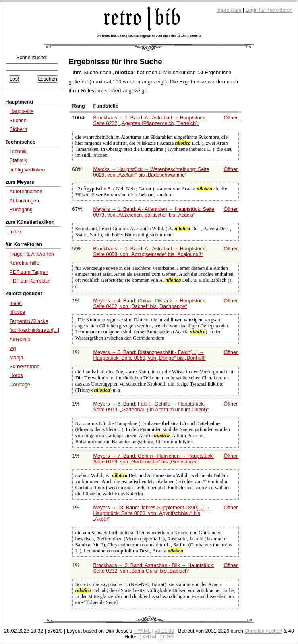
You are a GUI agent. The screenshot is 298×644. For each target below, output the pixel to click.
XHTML (151, 637)
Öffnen (231, 118)
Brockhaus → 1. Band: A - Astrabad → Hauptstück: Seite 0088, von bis (150, 252)
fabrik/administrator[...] (34, 330)
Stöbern (18, 129)
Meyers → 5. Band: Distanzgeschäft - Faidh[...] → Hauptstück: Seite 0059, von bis (150, 355)
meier (16, 303)
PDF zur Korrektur (30, 281)
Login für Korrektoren (269, 10)
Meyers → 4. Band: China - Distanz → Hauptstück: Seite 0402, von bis (150, 304)
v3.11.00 (164, 631)
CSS (168, 637)
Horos (16, 375)
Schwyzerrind (24, 367)
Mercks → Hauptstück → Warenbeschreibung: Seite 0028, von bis (151, 172)
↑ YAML (142, 631)
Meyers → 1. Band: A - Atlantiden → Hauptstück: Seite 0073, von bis (154, 212)
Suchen (18, 121)
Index (16, 232)
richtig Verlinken (27, 170)
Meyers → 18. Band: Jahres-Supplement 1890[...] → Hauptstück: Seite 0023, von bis (152, 513)
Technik (18, 152)
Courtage (20, 385)
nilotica (17, 312)
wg (12, 348)
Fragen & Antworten (31, 254)
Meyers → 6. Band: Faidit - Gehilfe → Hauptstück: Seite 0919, (151, 407)
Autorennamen (26, 192)
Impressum (229, 10)
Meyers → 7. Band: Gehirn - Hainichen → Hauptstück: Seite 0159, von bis (154, 459)
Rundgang (21, 210)
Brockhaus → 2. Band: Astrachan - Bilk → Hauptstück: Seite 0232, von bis (154, 568)
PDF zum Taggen (29, 272)
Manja (16, 358)
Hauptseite (21, 111)
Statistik (18, 160)
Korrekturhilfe (24, 263)
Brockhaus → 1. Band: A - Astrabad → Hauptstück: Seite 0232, (150, 121)
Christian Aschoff (263, 631)
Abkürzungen (24, 201)
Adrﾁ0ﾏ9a (20, 340)
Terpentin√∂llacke (29, 321)
